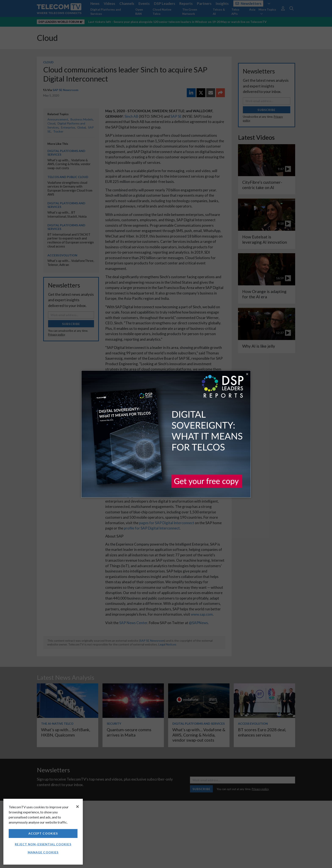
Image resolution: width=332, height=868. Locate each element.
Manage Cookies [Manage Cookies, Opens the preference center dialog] (43, 852)
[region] (43, 832)
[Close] (77, 807)
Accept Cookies (43, 833)
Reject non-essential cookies (43, 844)
